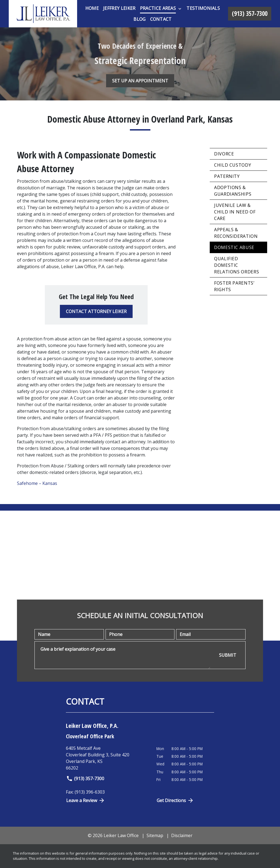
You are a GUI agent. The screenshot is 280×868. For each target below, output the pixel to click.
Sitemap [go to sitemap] (155, 835)
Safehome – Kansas (37, 483)
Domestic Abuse (234, 247)
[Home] (92, 8)
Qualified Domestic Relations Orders (237, 265)
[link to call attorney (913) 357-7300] (250, 14)
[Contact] (161, 19)
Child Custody (233, 165)
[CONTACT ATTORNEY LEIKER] (96, 311)
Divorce (224, 154)
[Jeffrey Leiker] (119, 8)
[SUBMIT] (228, 655)
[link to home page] (43, 14)
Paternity (227, 176)
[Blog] (139, 19)
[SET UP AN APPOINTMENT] (140, 81)
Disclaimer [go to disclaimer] (182, 835)
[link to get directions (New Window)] (107, 758)
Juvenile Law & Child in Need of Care (235, 212)
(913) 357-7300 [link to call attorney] (85, 779)
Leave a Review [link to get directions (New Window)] (86, 800)
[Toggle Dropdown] (180, 8)
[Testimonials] (203, 8)
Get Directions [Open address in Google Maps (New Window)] (175, 800)
